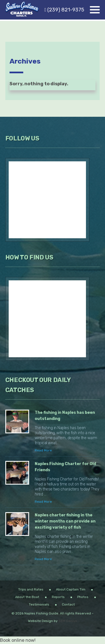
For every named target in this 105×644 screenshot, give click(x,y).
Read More (43, 450)
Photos (83, 597)
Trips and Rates (31, 589)
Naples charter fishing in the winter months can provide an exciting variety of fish (65, 521)
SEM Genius (68, 621)
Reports (58, 597)
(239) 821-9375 (65, 10)
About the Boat (27, 597)
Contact (68, 604)
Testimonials (39, 604)
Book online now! (18, 640)
